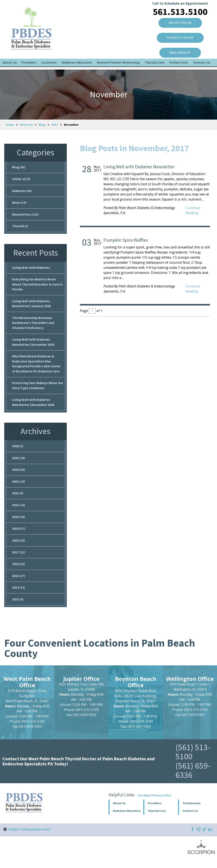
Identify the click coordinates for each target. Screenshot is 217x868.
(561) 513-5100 (193, 761)
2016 (19, 572)
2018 (19, 548)
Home (10, 125)
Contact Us (202, 65)
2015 (19, 584)
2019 (19, 535)
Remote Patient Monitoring (118, 65)
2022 (18, 499)
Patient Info (179, 65)
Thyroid (20, 227)
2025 (19, 463)
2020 (19, 523)
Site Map (144, 804)
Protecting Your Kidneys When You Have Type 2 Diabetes (35, 390)
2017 (55, 125)
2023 (19, 487)
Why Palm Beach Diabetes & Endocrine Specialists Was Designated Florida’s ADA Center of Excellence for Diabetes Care (37, 368)
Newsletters (26, 215)
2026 (18, 451)
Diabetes (22, 191)
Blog (42, 125)
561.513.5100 (179, 12)
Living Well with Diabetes (31, 269)
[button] (161, 812)
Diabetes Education (77, 65)
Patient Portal (179, 24)
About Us (10, 65)
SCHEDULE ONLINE (179, 39)
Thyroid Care (155, 65)
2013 (18, 608)
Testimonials (192, 812)
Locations (49, 65)
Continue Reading (193, 210)
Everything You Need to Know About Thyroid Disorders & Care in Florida (36, 286)
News (19, 203)
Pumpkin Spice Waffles (126, 240)
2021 (19, 511)
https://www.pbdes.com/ (30, 838)
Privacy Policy (161, 804)
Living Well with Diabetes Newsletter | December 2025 (33, 345)
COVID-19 (21, 179)
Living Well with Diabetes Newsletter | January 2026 (32, 306)
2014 (19, 596)
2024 (19, 475)
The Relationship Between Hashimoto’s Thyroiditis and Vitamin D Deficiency (34, 326)
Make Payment (179, 54)
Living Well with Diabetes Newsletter (139, 167)
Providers (29, 65)
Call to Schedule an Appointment (179, 4)
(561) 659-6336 (193, 779)
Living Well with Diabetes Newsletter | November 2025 (34, 407)
